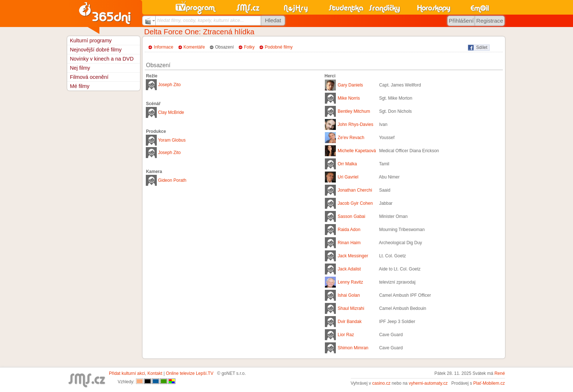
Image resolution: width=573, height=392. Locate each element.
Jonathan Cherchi (355, 190)
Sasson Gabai (351, 216)
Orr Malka (347, 164)
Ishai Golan (349, 295)
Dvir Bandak (350, 322)
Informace (164, 47)
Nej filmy (80, 68)
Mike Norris (349, 98)
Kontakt (155, 373)
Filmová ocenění (89, 77)
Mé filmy (80, 86)
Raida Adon (349, 230)
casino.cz (381, 383)
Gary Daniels (350, 85)
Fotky (249, 47)
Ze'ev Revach (351, 138)
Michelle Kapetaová (357, 151)
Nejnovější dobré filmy (96, 50)
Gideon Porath (172, 180)
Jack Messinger (353, 256)
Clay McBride (171, 112)
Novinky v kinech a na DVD (102, 59)
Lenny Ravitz (350, 282)
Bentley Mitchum (354, 111)
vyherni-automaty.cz (428, 383)
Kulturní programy (91, 41)
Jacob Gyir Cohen (355, 203)
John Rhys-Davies (355, 124)
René (500, 373)
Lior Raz (346, 335)
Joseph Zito (169, 85)
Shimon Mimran (353, 348)
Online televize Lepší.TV (190, 373)
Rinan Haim (349, 243)
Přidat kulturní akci (127, 373)
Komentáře (194, 47)
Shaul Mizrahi (351, 308)
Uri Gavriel (348, 177)
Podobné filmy (279, 47)
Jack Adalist (349, 269)
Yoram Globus (172, 140)
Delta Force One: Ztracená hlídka (199, 32)
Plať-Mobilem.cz (489, 383)
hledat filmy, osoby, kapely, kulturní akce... (201, 20)
